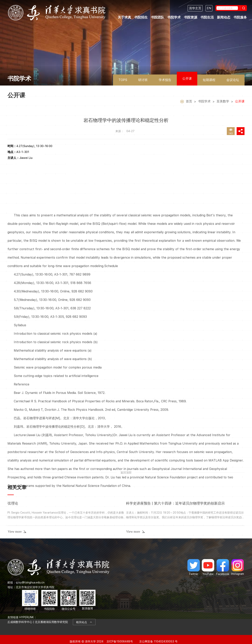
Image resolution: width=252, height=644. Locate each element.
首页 (189, 102)
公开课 (187, 79)
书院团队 (157, 17)
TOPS (123, 80)
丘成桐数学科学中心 (20, 618)
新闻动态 (224, 17)
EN (209, 8)
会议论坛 (233, 80)
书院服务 (240, 17)
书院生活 (207, 17)
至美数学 (223, 102)
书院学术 (174, 17)
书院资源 (191, 17)
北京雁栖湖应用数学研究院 (51, 618)
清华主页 (195, 8)
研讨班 (143, 80)
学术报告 (165, 80)
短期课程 (209, 80)
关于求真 (124, 17)
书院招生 (141, 17)
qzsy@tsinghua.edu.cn (30, 578)
